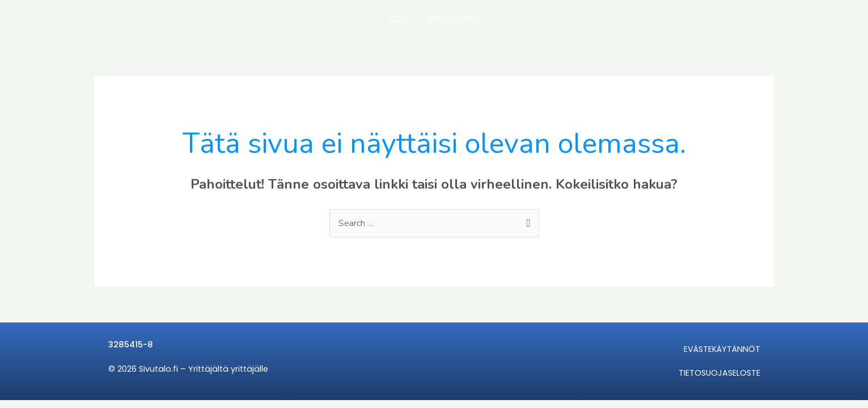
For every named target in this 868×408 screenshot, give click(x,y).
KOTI (398, 20)
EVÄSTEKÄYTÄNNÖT (722, 349)
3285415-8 (131, 345)
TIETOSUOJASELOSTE (719, 373)
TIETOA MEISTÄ (453, 20)
